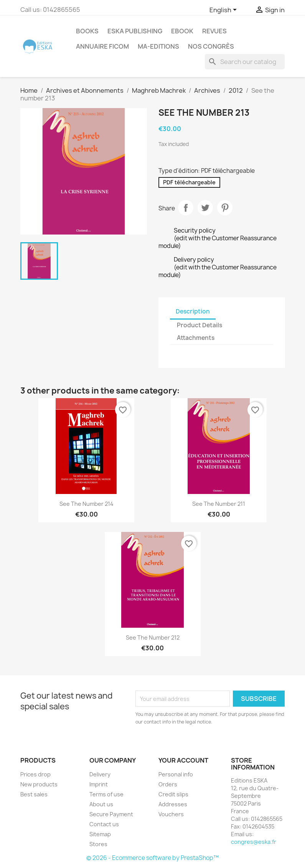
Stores (98, 844)
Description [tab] (193, 311)
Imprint (99, 784)
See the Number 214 (87, 504)
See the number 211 (219, 504)
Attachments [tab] (196, 338)
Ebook (182, 31)
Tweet (205, 208)
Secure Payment (111, 814)
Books (87, 31)
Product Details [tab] (199, 325)
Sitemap (100, 834)
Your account (183, 760)
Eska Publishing (135, 31)
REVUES (214, 31)
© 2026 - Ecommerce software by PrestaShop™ (152, 858)
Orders (168, 784)
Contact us (104, 824)
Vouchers (171, 814)
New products (39, 784)
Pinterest (225, 208)
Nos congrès (211, 46)
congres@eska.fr (254, 842)
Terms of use (106, 794)
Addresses (173, 804)
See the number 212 (153, 637)
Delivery (100, 774)
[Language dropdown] (224, 10)
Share (186, 208)
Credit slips (173, 794)
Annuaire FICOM (102, 46)
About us (101, 804)
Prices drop (35, 774)
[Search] (245, 62)
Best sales (34, 794)
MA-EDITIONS (158, 46)
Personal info (176, 774)
